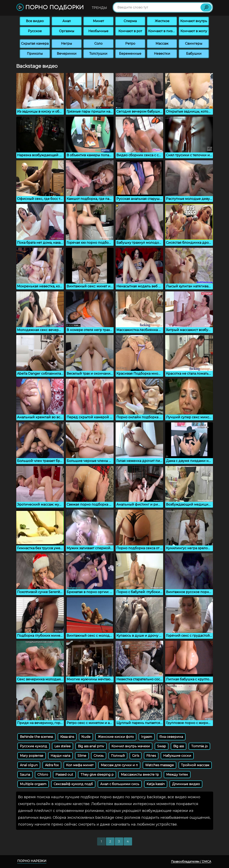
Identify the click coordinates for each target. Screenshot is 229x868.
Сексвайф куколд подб (73, 784)
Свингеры (194, 44)
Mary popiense (32, 756)
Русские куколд (34, 746)
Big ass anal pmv (91, 746)
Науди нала (60, 756)
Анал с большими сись (120, 784)
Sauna (25, 775)
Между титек (177, 775)
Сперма (130, 21)
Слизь (99, 756)
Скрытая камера (35, 44)
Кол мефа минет (80, 765)
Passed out (64, 775)
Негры (67, 44)
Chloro (43, 775)
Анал (67, 21)
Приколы (35, 54)
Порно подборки (50, 8)
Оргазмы (67, 31)
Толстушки (98, 54)
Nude (86, 737)
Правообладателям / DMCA (191, 862)
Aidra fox (52, 765)
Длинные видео (186, 784)
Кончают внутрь (194, 21)
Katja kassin (156, 784)
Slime (82, 756)
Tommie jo (199, 746)
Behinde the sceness (36, 737)
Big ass (179, 746)
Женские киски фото (116, 737)
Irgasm (147, 737)
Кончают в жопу (194, 31)
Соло (98, 44)
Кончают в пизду (162, 31)
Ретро (130, 44)
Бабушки (194, 54)
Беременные (130, 54)
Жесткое (162, 21)
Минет (98, 21)
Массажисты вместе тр (140, 775)
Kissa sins (67, 737)
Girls (136, 756)
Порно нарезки (32, 861)
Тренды (99, 8)
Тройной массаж (195, 765)
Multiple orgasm (33, 784)
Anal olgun (29, 765)
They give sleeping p (97, 775)
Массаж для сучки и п (119, 765)
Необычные (98, 31)
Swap (162, 746)
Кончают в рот (130, 31)
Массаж (162, 44)
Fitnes (151, 756)
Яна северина (171, 737)
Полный (118, 756)
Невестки (162, 54)
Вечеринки (67, 54)
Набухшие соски (177, 756)
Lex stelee (63, 746)
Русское (35, 31)
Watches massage (159, 765)
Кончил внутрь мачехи (131, 746)
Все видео (35, 21)
